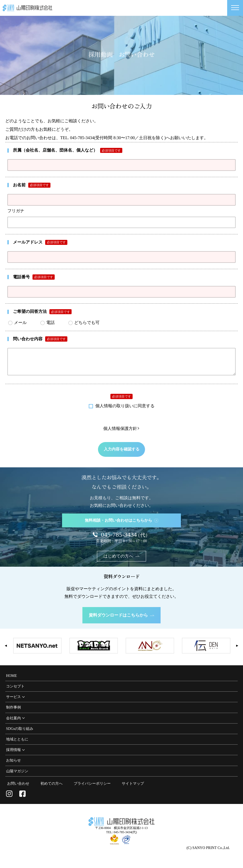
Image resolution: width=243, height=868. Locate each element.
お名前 (32, 185)
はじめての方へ (121, 560)
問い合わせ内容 (40, 339)
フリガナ (16, 211)
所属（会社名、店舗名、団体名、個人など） (68, 150)
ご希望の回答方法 (42, 312)
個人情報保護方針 (121, 433)
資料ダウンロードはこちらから (121, 619)
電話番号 (34, 277)
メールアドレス (40, 242)
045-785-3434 (126, 539)
